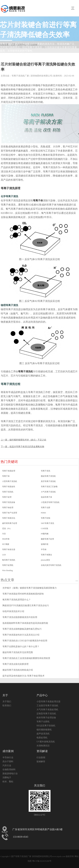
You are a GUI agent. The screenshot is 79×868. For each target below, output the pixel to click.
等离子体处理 (8, 508)
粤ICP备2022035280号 (42, 861)
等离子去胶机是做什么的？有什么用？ (21, 647)
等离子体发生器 (9, 549)
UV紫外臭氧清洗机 (46, 742)
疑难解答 (41, 762)
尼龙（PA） (7, 529)
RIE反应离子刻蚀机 (46, 726)
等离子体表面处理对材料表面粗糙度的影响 (23, 594)
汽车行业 (7, 766)
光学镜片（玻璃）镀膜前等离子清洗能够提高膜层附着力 (30, 588)
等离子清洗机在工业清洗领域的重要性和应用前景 (26, 658)
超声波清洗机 (43, 734)
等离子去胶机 (43, 722)
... (77, 580)
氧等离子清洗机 (9, 560)
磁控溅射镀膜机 (44, 730)
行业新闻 (41, 758)
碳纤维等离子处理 (10, 523)
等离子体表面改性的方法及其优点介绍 (21, 635)
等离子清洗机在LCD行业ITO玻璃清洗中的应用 (25, 641)
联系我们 (7, 706)
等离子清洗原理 (11, 188)
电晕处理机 (42, 738)
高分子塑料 (8, 762)
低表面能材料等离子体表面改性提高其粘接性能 (25, 623)
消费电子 (7, 778)
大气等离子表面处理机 (47, 710)
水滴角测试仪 (43, 746)
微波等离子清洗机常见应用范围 (18, 652)
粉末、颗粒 (8, 782)
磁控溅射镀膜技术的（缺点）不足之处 (28, 440)
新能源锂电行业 (10, 774)
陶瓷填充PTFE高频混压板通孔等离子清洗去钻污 (26, 606)
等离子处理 (7, 497)
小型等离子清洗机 (10, 481)
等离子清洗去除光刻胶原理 (15, 664)
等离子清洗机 (26, 371)
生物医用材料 (9, 770)
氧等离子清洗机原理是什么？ (17, 600)
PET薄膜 (6, 544)
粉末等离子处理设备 (46, 718)
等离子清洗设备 (9, 502)
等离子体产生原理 (10, 513)
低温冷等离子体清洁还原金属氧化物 (27, 447)
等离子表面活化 (9, 518)
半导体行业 (8, 758)
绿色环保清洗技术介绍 (13, 611)
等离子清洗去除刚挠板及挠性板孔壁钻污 (22, 629)
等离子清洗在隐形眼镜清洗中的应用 (20, 617)
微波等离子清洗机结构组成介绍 (18, 670)
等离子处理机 (8, 565)
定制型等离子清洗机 (46, 714)
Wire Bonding (7, 570)
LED (4, 555)
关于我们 (7, 702)
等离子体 (38, 201)
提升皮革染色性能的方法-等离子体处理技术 (23, 676)
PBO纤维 (6, 539)
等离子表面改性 (9, 487)
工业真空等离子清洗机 (47, 706)
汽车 (4, 534)
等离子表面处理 (9, 471)
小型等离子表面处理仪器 (48, 702)
